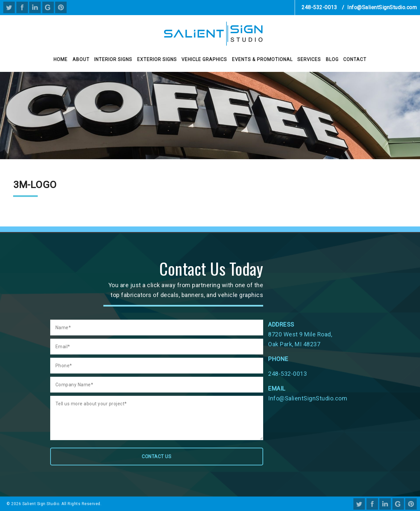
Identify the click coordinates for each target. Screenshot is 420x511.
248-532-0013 (319, 7)
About (81, 59)
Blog (332, 59)
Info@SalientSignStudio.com (382, 7)
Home (61, 59)
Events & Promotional (262, 59)
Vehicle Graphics (204, 59)
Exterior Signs (157, 59)
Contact (355, 59)
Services (309, 59)
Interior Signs (113, 59)
